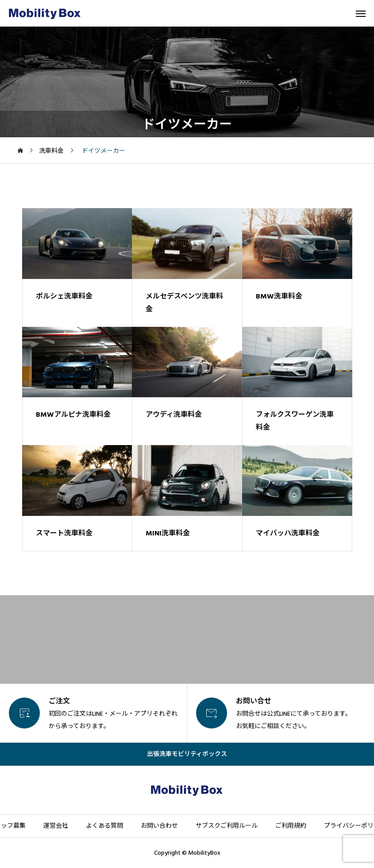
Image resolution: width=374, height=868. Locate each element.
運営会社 (56, 826)
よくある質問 (104, 826)
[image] (77, 244)
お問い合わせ (159, 826)
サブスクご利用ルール (227, 826)
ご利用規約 (291, 826)
